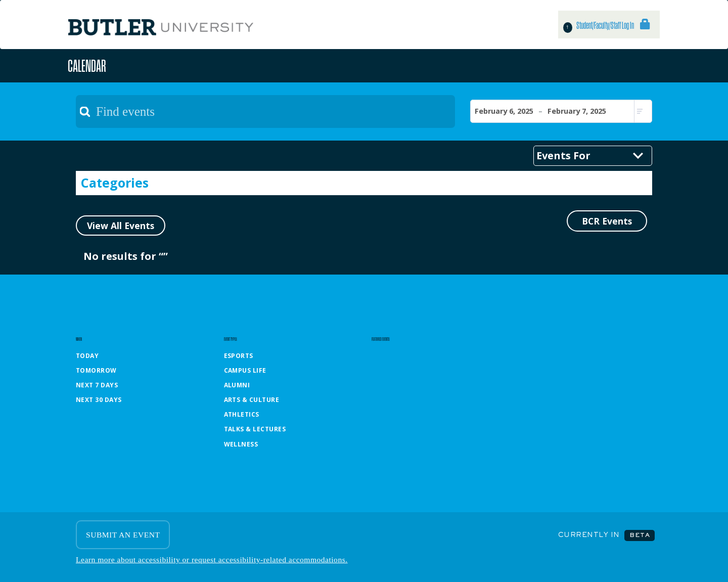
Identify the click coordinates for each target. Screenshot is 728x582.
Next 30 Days (99, 400)
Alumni (237, 385)
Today (87, 356)
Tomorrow (96, 370)
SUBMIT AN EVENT (123, 535)
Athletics (242, 414)
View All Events (121, 226)
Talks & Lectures (255, 429)
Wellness (241, 444)
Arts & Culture (252, 400)
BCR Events (607, 221)
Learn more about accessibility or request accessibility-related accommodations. (212, 559)
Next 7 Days (97, 385)
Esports (239, 356)
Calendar (87, 65)
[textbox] (265, 111)
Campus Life (245, 370)
